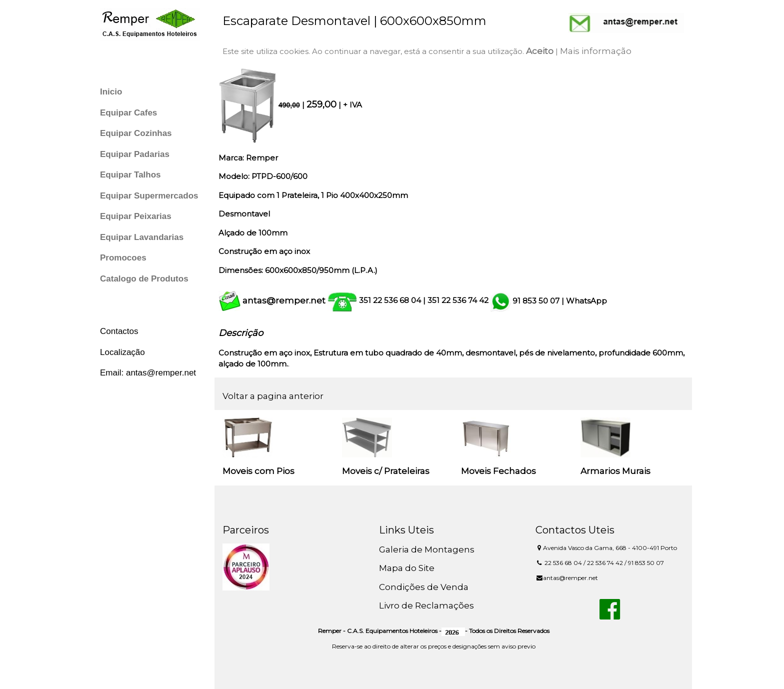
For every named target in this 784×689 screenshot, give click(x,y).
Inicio (111, 92)
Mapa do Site (407, 568)
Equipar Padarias (135, 154)
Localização (122, 352)
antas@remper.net (284, 300)
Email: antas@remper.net (148, 373)
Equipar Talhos (130, 175)
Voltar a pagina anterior (273, 396)
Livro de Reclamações (426, 605)
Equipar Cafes (128, 113)
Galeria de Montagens (427, 549)
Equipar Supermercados (149, 196)
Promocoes (123, 258)
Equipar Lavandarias (142, 237)
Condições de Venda (424, 587)
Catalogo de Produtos (144, 279)
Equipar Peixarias (136, 216)
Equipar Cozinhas (136, 133)
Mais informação (596, 51)
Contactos (119, 331)
